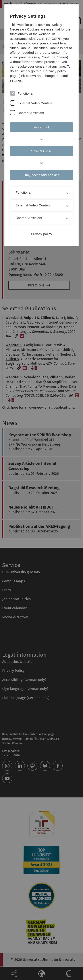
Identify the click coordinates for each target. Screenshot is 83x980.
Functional (25, 93)
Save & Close (42, 151)
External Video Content (35, 103)
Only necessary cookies (41, 175)
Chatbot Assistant (31, 113)
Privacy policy (41, 234)
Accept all (41, 127)
